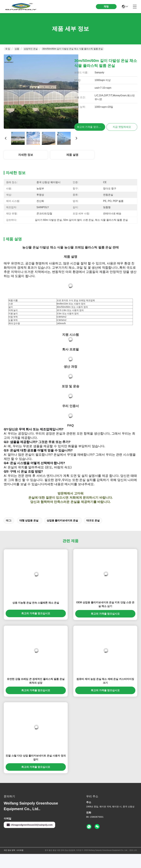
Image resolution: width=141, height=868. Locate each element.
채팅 (106, 6)
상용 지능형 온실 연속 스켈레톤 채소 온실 (36, 603)
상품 (17, 49)
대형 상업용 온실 (29, 520)
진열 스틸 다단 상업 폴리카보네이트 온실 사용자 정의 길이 (36, 758)
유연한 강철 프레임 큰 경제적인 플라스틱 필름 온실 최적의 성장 (36, 681)
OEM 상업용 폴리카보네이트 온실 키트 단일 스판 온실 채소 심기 (105, 604)
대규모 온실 (93, 520)
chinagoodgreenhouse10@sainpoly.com (29, 825)
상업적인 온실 (31, 49)
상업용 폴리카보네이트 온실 (62, 520)
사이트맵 (20, 850)
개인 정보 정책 (9, 850)
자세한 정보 (26, 155)
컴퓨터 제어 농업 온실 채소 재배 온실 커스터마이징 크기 (105, 681)
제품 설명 (72, 155)
